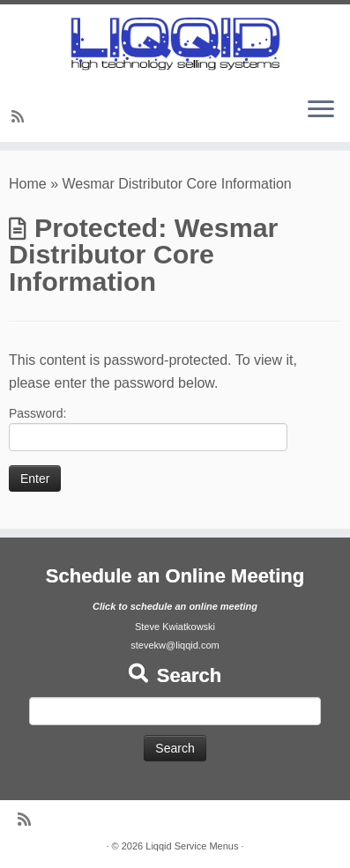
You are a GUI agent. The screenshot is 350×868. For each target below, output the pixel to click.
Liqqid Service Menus (192, 846)
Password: (148, 429)
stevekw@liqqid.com (175, 645)
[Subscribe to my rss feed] (20, 117)
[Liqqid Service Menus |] (175, 44)
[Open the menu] (321, 110)
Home (28, 184)
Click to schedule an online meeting (175, 606)
